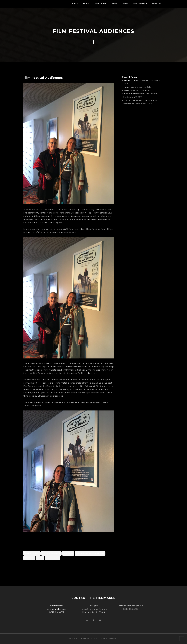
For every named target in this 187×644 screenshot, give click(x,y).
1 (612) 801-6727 (56, 612)
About (86, 4)
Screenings (101, 4)
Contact (157, 4)
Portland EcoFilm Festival (136, 80)
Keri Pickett (30, 558)
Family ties (129, 87)
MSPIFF (40, 558)
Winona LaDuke (53, 558)
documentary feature (52, 553)
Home (75, 4)
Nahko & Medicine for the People (140, 94)
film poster (68, 553)
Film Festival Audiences (43, 78)
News (125, 4)
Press (115, 4)
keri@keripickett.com (56, 609)
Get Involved (140, 4)
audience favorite (32, 553)
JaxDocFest (130, 90)
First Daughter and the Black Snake (90, 553)
